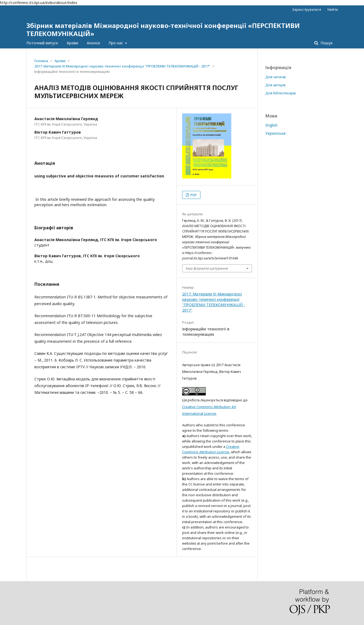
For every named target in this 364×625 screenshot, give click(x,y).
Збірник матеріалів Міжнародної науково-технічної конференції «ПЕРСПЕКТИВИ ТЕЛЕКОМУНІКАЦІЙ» (163, 29)
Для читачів (276, 77)
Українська (275, 133)
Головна (41, 61)
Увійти (333, 9)
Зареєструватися (307, 9)
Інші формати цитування (207, 268)
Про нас (116, 43)
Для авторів (275, 85)
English (271, 125)
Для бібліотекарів (281, 93)
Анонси (93, 43)
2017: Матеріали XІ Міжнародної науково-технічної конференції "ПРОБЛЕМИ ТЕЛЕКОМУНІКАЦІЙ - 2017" (122, 66)
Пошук (326, 43)
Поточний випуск (42, 43)
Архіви (72, 43)
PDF (193, 195)
